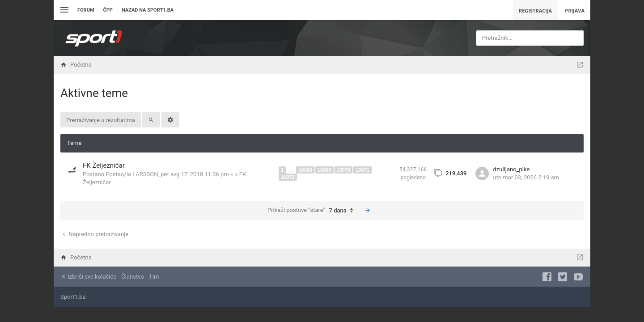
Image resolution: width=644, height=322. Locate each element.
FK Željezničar (104, 165)
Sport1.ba (73, 297)
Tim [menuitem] (154, 277)
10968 (305, 170)
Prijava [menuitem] (575, 11)
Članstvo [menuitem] (132, 277)
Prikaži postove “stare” (312, 211)
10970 (344, 170)
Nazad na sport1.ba (148, 10)
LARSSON (145, 174)
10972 (288, 177)
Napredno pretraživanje (95, 234)
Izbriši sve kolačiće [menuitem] (88, 277)
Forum (86, 10)
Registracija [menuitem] (535, 11)
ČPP (108, 10)
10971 (362, 170)
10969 (324, 170)
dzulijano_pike (512, 169)
